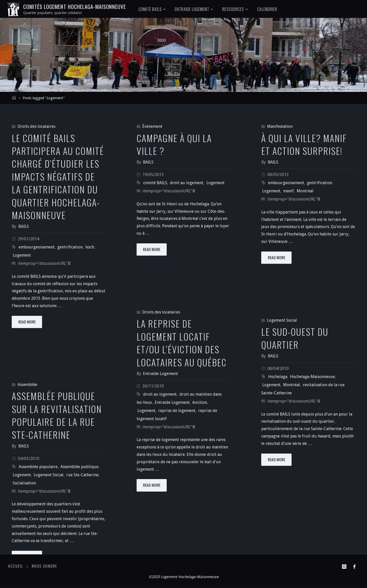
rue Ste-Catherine (82, 475)
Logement (22, 255)
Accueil (16, 566)
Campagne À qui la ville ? (174, 144)
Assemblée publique (79, 467)
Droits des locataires (36, 126)
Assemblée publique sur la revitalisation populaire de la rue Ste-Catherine (57, 415)
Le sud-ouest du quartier (295, 338)
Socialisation (24, 483)
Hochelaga (278, 377)
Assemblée (27, 385)
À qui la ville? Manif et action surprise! (304, 144)
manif (289, 191)
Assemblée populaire (38, 467)
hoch (90, 247)
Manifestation (280, 126)
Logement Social (282, 320)
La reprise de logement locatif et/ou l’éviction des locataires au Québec (182, 343)
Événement (152, 126)
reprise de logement (177, 411)
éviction (200, 402)
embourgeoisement (37, 247)
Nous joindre (45, 566)
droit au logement (187, 183)
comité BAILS (155, 183)
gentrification (70, 247)
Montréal (305, 191)
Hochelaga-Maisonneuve (312, 377)
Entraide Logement (172, 402)
